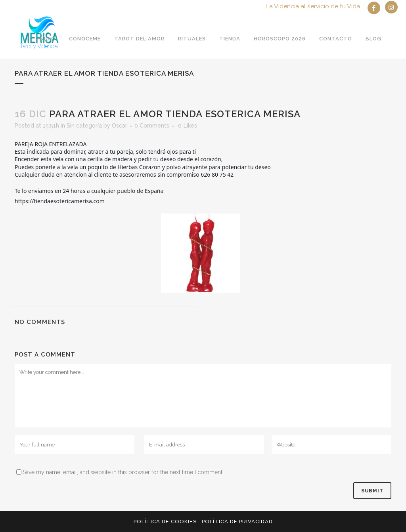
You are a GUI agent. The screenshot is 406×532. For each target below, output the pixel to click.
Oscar (120, 126)
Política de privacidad (237, 522)
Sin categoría (84, 126)
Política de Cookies (165, 522)
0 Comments (152, 126)
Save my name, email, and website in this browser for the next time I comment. (123, 472)
